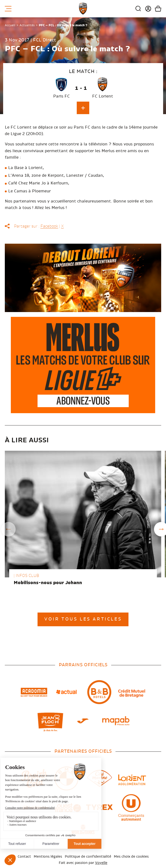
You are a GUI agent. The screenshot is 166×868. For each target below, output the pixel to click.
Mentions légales (48, 857)
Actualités (27, 25)
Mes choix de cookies (131, 857)
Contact (24, 857)
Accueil (10, 25)
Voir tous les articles (83, 619)
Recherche (138, 9)
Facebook (49, 226)
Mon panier (156, 9)
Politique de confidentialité (88, 857)
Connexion (146, 9)
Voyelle (101, 863)
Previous (8, 529)
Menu (8, 9)
